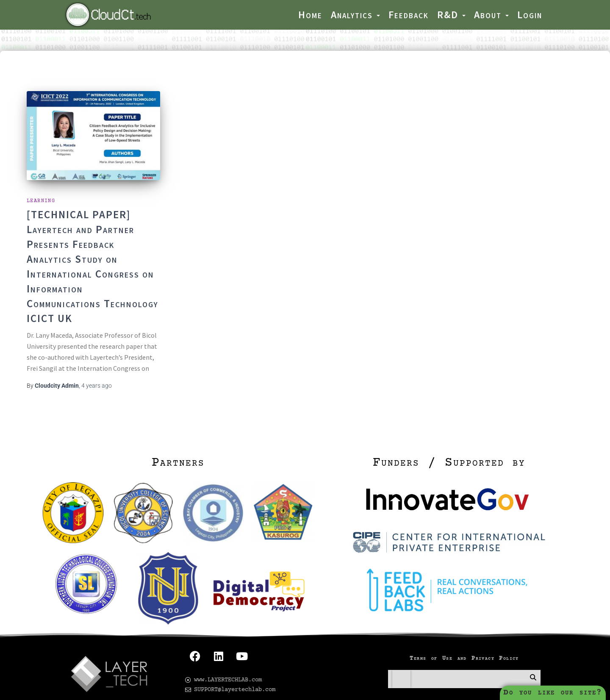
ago (97, 373)
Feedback (409, 15)
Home (310, 15)
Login (530, 15)
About (491, 15)
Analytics (355, 15)
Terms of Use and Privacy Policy (464, 646)
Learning (41, 188)
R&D (451, 15)
